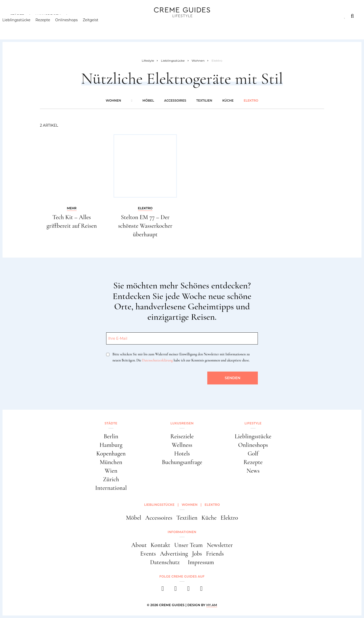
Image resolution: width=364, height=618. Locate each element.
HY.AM (212, 605)
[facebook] (163, 590)
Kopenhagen (111, 454)
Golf (253, 454)
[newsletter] (201, 590)
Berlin (111, 436)
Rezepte (51, 27)
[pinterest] (188, 590)
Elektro (251, 100)
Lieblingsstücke (24, 27)
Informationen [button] (182, 532)
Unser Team (188, 545)
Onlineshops (74, 27)
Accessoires (175, 100)
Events (148, 554)
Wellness (182, 445)
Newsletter (220, 545)
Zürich (111, 479)
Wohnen (113, 100)
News (253, 471)
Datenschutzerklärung (157, 360)
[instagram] (176, 590)
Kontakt (160, 545)
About (139, 545)
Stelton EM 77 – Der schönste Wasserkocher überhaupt (145, 226)
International (111, 488)
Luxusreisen (48, 16)
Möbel (148, 100)
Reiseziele (182, 436)
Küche (228, 100)
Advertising (174, 554)
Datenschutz (165, 562)
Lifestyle (82, 16)
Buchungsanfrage (182, 462)
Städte (17, 16)
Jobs (197, 554)
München (111, 462)
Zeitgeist (98, 27)
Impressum (201, 562)
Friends (215, 554)
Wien (111, 471)
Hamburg (111, 445)
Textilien (204, 100)
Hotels (182, 454)
